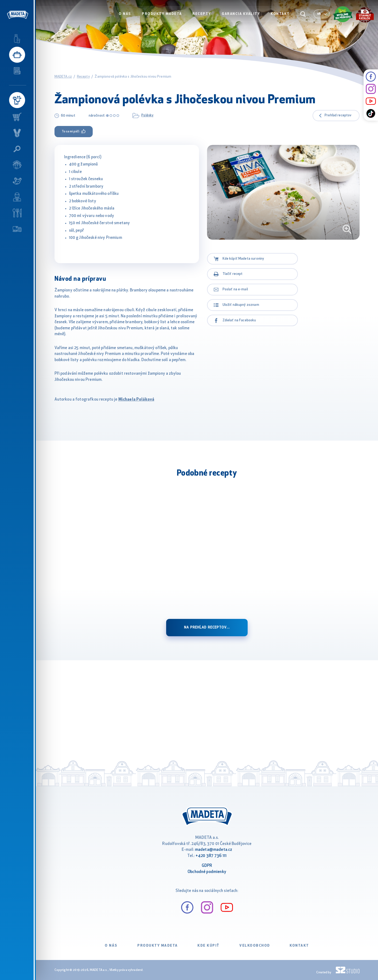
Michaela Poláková (136, 400)
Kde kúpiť (209, 946)
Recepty (202, 15)
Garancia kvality (241, 15)
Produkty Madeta (163, 15)
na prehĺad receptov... (207, 628)
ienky (221, 872)
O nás (126, 15)
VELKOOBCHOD (255, 946)
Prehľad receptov (338, 116)
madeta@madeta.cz (214, 850)
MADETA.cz (63, 77)
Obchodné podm (202, 872)
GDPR (207, 866)
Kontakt (280, 15)
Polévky (147, 115)
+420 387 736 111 (211, 856)
